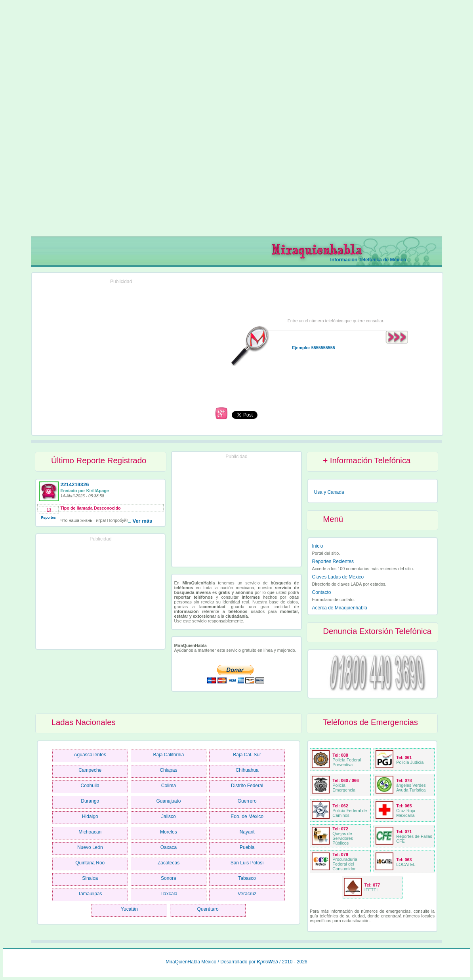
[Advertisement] (237, 121)
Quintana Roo (90, 863)
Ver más (142, 521)
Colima (169, 786)
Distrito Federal (247, 786)
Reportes (48, 518)
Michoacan (90, 832)
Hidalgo (90, 816)
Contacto (322, 592)
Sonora (169, 878)
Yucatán (129, 909)
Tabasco (247, 878)
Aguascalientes (90, 755)
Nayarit (247, 832)
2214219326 (74, 484)
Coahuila (90, 786)
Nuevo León (90, 847)
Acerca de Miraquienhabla (340, 608)
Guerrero (247, 801)
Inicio (318, 546)
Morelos (169, 832)
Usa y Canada (329, 492)
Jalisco (169, 816)
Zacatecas (169, 863)
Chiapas (168, 770)
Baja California (168, 755)
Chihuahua (247, 770)
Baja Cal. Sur (247, 755)
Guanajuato (168, 801)
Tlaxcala (169, 894)
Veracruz (247, 894)
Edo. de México (247, 816)
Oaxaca (169, 847)
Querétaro (208, 909)
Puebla (247, 847)
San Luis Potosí (247, 863)
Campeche (90, 770)
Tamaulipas (90, 894)
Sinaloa (90, 878)
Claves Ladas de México (338, 577)
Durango (90, 801)
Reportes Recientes (333, 561)
